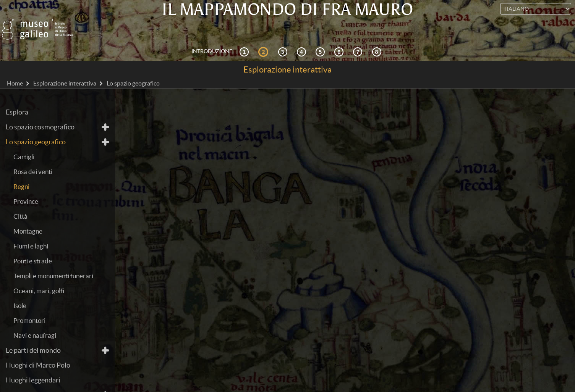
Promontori (29, 305)
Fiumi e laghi (31, 231)
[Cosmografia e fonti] (284, 36)
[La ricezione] (303, 36)
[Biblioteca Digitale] (378, 36)
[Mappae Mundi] (321, 36)
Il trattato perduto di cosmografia (55, 380)
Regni (21, 171)
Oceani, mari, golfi (39, 275)
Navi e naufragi (35, 320)
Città (20, 201)
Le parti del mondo (33, 335)
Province (26, 186)
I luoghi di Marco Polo (38, 350)
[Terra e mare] (359, 36)
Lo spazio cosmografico (40, 112)
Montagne (28, 216)
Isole (20, 290)
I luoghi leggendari (33, 365)
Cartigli (24, 141)
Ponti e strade (33, 246)
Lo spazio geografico (36, 127)
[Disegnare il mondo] (340, 36)
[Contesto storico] (245, 36)
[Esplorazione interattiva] (264, 36)
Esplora (17, 97)
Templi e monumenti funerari (53, 261)
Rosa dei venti (33, 156)
